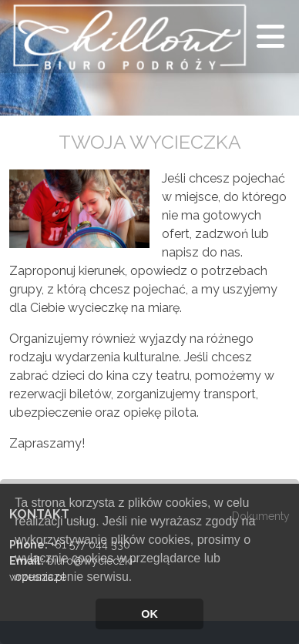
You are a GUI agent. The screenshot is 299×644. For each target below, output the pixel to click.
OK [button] (149, 614)
